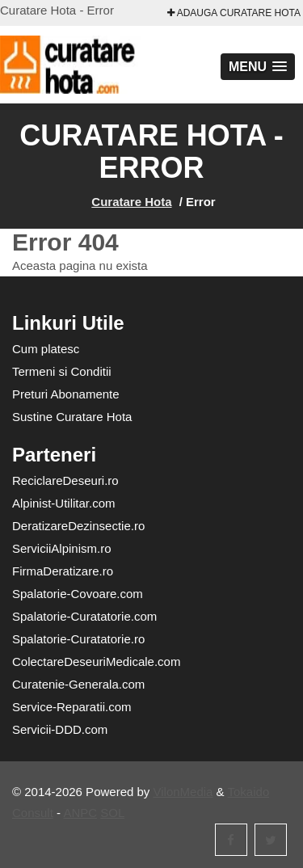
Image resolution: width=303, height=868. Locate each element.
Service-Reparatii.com (72, 707)
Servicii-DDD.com (60, 729)
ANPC (80, 813)
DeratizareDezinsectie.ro (78, 526)
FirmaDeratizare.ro (63, 571)
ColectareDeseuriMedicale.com (96, 662)
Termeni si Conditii (62, 371)
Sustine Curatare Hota (72, 417)
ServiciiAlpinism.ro (62, 548)
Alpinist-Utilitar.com (64, 503)
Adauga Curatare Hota (234, 13)
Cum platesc (46, 349)
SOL (112, 813)
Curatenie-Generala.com (78, 684)
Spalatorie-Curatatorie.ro (78, 639)
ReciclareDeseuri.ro (65, 480)
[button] (258, 67)
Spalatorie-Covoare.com (78, 594)
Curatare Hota (131, 202)
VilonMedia (183, 792)
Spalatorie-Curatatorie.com (84, 616)
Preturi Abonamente (66, 394)
